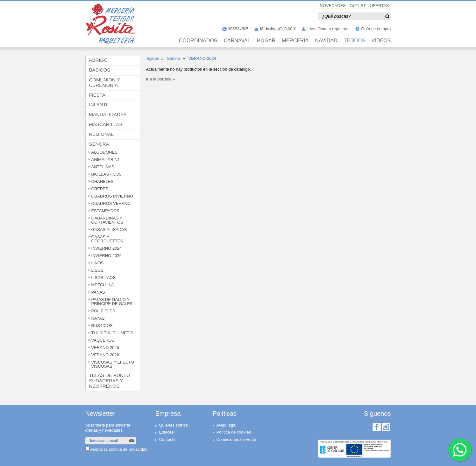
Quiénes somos (174, 425)
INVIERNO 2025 (107, 256)
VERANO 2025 (105, 348)
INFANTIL (100, 104)
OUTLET (358, 6)
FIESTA (97, 95)
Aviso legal (227, 425)
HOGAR (266, 41)
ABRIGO (98, 60)
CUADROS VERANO (111, 203)
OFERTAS (379, 6)
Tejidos (153, 58)
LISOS (97, 270)
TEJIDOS (354, 41)
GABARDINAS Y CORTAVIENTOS (107, 220)
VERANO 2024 (202, 58)
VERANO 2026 (105, 355)
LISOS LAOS (104, 278)
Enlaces (167, 432)
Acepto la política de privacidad (119, 449)
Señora (174, 58)
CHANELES (103, 181)
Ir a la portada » (161, 79)
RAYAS (98, 318)
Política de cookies (234, 432)
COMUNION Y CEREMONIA (105, 82)
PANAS (98, 292)
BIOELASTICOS (107, 174)
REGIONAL (102, 134)
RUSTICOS (102, 326)
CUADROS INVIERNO (112, 196)
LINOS (98, 263)
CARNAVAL (237, 41)
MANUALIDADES (108, 114)
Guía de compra (376, 29)
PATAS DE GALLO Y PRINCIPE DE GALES (112, 302)
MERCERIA (295, 41)
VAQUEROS (103, 340)
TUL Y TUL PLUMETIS (112, 333)
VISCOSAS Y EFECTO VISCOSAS (113, 364)
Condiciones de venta (236, 439)
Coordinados (198, 41)
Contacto (167, 439)
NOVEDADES (333, 6)
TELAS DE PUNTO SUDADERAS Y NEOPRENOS (110, 381)
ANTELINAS (103, 167)
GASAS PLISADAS (109, 230)
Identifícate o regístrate (328, 29)
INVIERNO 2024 (107, 248)
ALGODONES (104, 152)
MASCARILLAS (106, 124)
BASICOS (100, 70)
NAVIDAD (326, 41)
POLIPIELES (103, 311)
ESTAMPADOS (105, 211)
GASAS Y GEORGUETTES (107, 239)
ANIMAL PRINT (106, 160)
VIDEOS (381, 41)
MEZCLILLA (103, 285)
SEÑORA (99, 144)
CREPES (100, 189)
